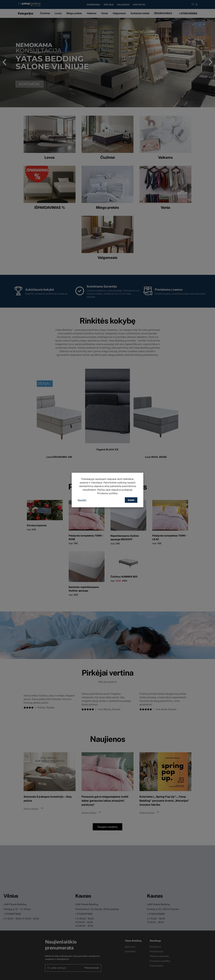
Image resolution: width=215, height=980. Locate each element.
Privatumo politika (107, 493)
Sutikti (131, 500)
